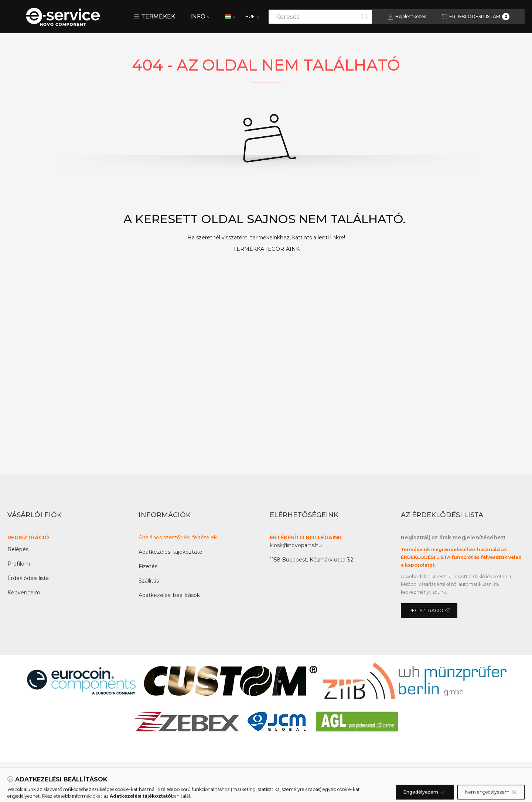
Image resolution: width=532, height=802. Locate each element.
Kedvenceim (24, 593)
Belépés (18, 549)
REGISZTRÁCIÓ (28, 537)
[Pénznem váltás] (252, 17)
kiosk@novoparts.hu (296, 545)
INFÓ (200, 16)
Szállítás (149, 581)
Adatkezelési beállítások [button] (169, 595)
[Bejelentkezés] (407, 17)
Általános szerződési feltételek (178, 537)
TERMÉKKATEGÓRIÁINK (266, 249)
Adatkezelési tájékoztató (170, 552)
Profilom (19, 564)
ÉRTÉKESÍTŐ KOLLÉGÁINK (306, 537)
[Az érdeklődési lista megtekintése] (475, 17)
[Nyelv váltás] (231, 17)
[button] (154, 17)
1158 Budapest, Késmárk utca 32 (312, 560)
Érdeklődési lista (28, 578)
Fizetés (148, 566)
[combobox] (320, 17)
